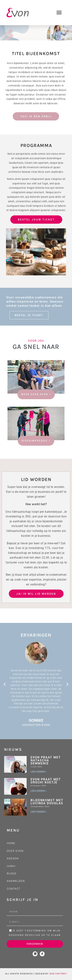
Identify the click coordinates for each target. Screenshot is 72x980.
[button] (59, 13)
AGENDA (13, 858)
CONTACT (13, 889)
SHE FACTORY (58, 974)
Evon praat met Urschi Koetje (46, 781)
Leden (11, 866)
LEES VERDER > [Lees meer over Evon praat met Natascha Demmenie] (39, 772)
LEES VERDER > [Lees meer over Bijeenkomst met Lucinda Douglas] (39, 812)
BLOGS (12, 873)
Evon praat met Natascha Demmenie (46, 760)
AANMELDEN (16, 881)
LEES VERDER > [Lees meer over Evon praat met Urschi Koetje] (39, 791)
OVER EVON (15, 851)
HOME (11, 843)
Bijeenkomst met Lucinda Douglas (47, 802)
